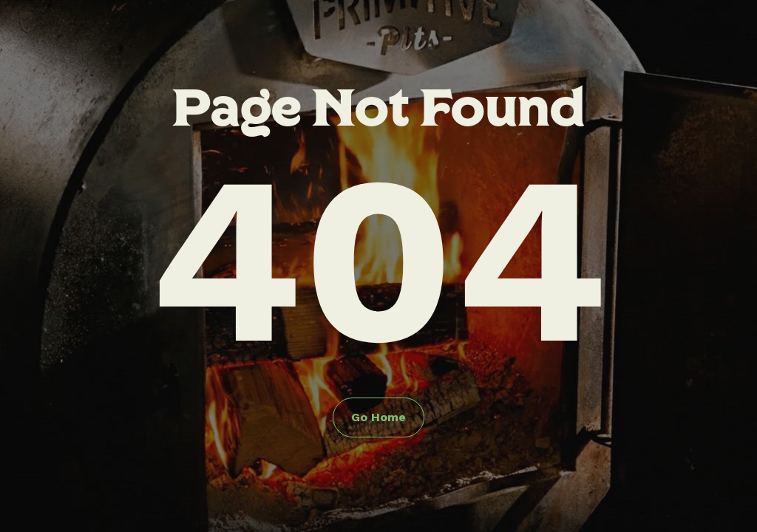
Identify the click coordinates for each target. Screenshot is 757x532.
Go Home (378, 417)
